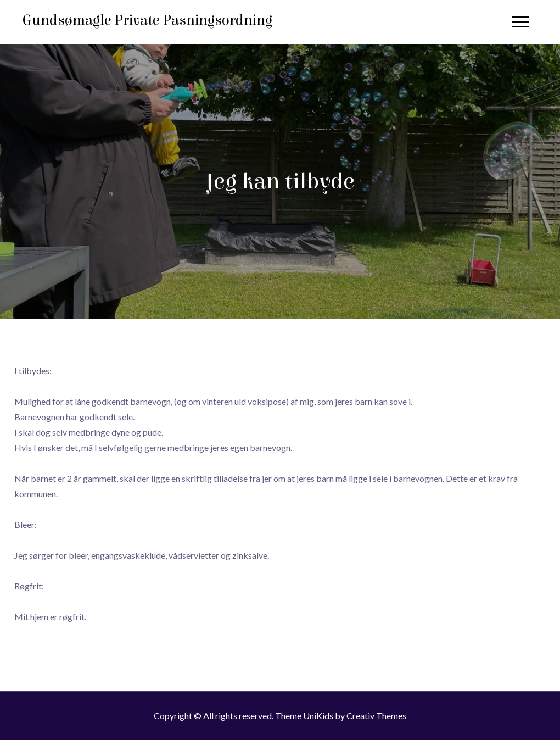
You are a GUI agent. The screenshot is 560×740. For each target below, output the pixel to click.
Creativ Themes (376, 716)
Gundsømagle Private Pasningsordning (147, 20)
